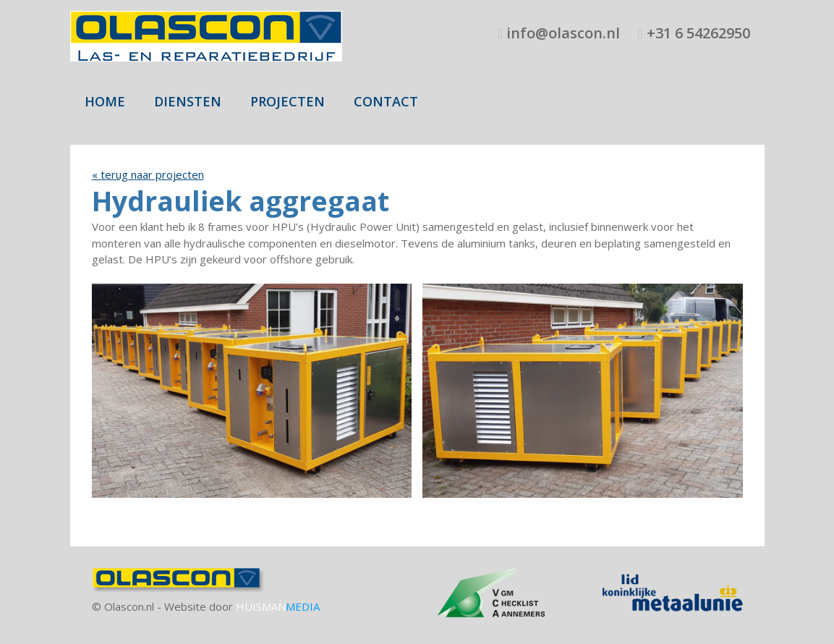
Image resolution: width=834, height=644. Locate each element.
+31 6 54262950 (697, 33)
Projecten (288, 101)
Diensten (188, 101)
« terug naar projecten (148, 174)
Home (105, 101)
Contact (386, 101)
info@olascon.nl (561, 33)
